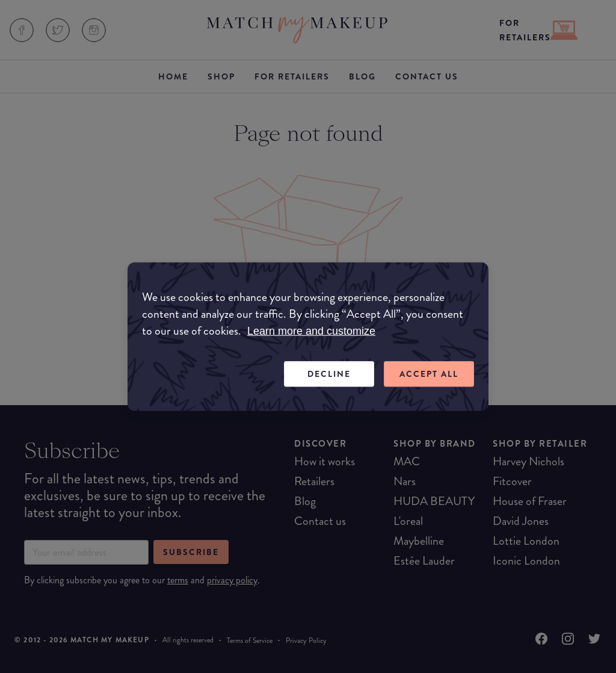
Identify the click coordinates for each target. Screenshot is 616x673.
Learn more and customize (311, 331)
